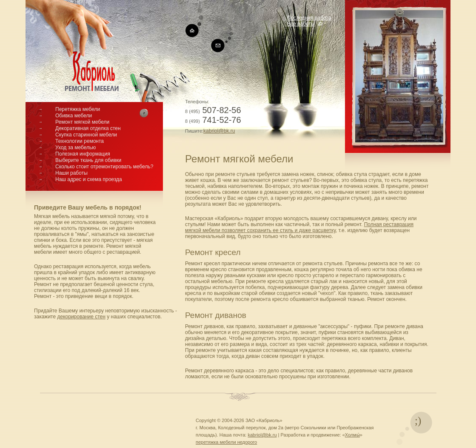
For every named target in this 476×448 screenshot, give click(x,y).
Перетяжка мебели (78, 109)
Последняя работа (309, 18)
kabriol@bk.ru (219, 131)
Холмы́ (352, 435)
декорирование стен (81, 317)
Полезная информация (83, 154)
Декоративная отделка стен (88, 128)
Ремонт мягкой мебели (82, 122)
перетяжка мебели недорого (226, 442)
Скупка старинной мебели (86, 135)
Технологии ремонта (80, 141)
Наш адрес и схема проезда (89, 179)
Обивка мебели (74, 116)
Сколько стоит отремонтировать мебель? (104, 167)
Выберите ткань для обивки (88, 160)
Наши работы (71, 173)
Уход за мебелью (76, 147)
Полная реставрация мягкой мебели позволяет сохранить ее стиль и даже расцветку (299, 227)
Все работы (301, 24)
